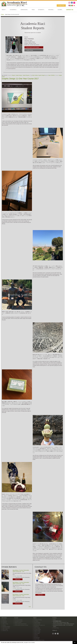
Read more (18, 579)
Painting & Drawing (38, 620)
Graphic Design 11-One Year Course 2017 (20, 79)
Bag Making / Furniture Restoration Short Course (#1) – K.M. (21, 595)
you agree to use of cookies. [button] (29, 642)
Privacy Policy (56, 628)
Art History (36, 621)
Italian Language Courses (39, 640)
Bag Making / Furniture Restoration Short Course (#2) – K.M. (21, 583)
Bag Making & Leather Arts (20, 577)
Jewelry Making (37, 623)
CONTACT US (5, 631)
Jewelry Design (37, 624)
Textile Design (37, 633)
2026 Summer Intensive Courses (22, 625)
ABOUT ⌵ (4, 10)
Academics (4, 623)
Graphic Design (30, 50)
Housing (4, 625)
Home (3, 14)
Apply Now (62, 5)
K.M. (21, 576)
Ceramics (36, 635)
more (30, 607)
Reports (14, 75)
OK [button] (75, 642)
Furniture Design (37, 629)
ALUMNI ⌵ (60, 10)
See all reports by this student (33, 47)
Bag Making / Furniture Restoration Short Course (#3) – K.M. (21, 571)
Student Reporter (26, 75)
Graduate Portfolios (6, 627)
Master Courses (18, 623)
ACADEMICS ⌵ (13, 10)
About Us (4, 620)
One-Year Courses (19, 620)
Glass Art (36, 636)
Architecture (36, 627)
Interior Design (37, 628)
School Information (6, 628)
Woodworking (27, 577)
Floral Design (37, 639)
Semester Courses (19, 621)
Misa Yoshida (35, 75)
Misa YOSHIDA (52, 75)
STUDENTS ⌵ (41, 10)
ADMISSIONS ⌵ (24, 10)
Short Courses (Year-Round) (21, 624)
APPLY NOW (5, 629)
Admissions (5, 621)
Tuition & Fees (5, 624)
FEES (33, 10)
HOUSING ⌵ (51, 10)
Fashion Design (37, 632)
